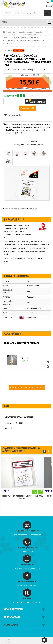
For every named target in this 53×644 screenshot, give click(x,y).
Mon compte (11, 625)
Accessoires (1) (28, 108)
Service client (27, 565)
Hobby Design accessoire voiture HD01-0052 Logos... (23, 497)
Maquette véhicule (25, 32)
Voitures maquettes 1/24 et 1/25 (25, 35)
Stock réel (27, 598)
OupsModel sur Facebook (27, 531)
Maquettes (11, 32)
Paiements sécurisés (27, 582)
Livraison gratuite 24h (27, 548)
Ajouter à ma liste (13, 115)
